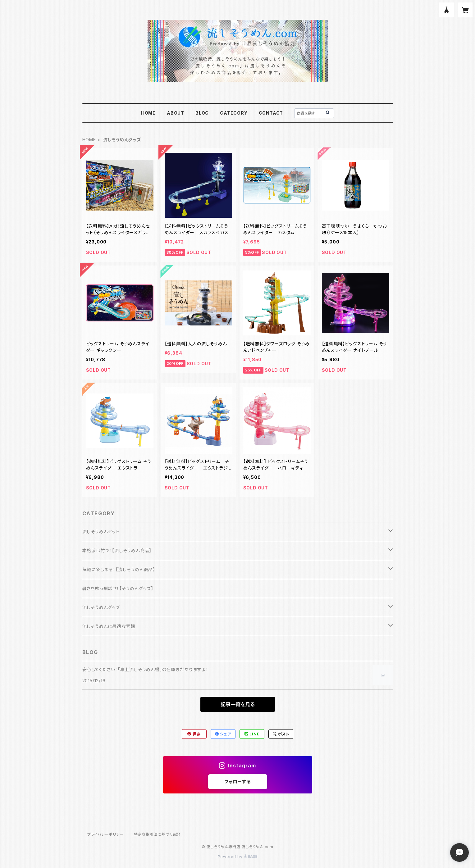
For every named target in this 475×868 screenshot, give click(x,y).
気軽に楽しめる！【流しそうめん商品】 (119, 569)
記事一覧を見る (238, 704)
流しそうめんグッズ (101, 607)
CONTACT (271, 113)
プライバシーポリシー (106, 834)
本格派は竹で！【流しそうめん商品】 (117, 550)
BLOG (202, 113)
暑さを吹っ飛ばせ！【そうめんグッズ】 (118, 588)
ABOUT (176, 113)
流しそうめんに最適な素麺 (109, 626)
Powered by (238, 857)
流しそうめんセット (101, 532)
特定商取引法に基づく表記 (157, 834)
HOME (148, 113)
